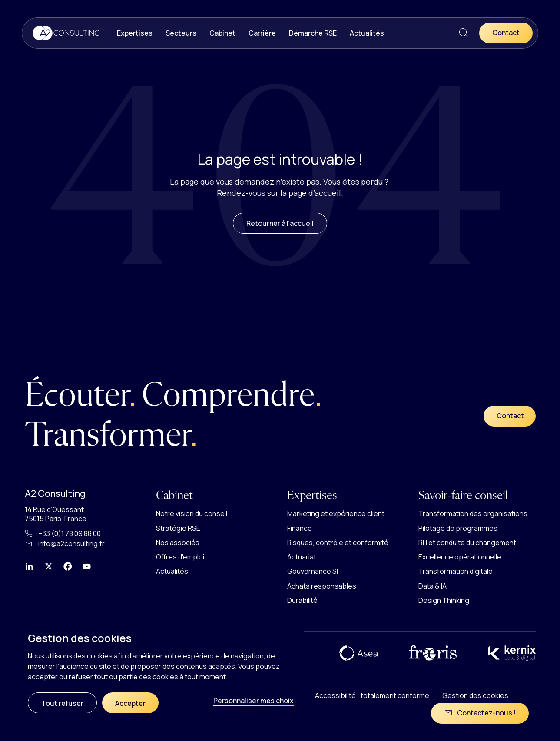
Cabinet (222, 33)
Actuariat (302, 557)
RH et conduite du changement (467, 543)
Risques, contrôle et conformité (338, 543)
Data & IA (432, 586)
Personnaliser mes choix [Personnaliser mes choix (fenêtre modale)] (253, 701)
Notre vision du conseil (192, 513)
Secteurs (181, 33)
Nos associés (178, 543)
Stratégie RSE (178, 528)
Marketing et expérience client (336, 513)
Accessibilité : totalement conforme (372, 695)
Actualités (367, 33)
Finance (300, 528)
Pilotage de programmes (458, 528)
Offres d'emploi (180, 557)
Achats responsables (322, 586)
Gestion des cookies (475, 695)
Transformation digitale (456, 571)
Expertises (135, 33)
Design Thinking (444, 600)
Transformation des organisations (473, 513)
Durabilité (302, 600)
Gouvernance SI (313, 571)
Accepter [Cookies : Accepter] (130, 703)
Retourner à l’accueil (280, 236)
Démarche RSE (313, 33)
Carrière (262, 33)
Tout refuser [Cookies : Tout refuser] (62, 703)
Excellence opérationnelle (460, 557)
